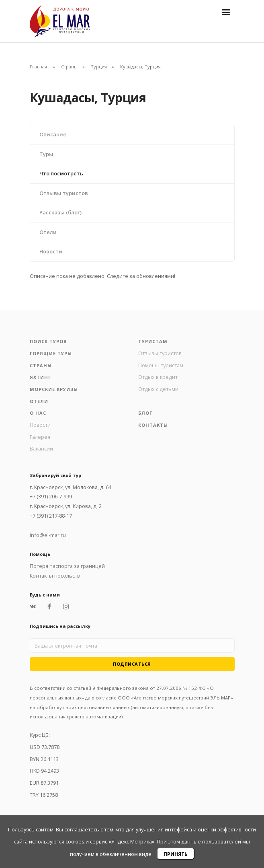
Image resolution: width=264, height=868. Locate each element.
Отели (48, 232)
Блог (145, 413)
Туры (46, 154)
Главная (38, 67)
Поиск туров (48, 341)
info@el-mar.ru (48, 535)
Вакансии (41, 448)
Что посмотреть (61, 173)
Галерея (40, 437)
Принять (176, 854)
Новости (51, 251)
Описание (53, 134)
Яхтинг (40, 377)
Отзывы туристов (64, 193)
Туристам (153, 341)
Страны (69, 67)
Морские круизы (54, 389)
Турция (99, 67)
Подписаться (132, 664)
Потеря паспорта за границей (67, 566)
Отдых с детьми (158, 389)
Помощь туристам (161, 365)
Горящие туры (51, 353)
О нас (38, 413)
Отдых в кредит (158, 377)
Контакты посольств (55, 576)
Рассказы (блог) (60, 212)
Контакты (153, 425)
